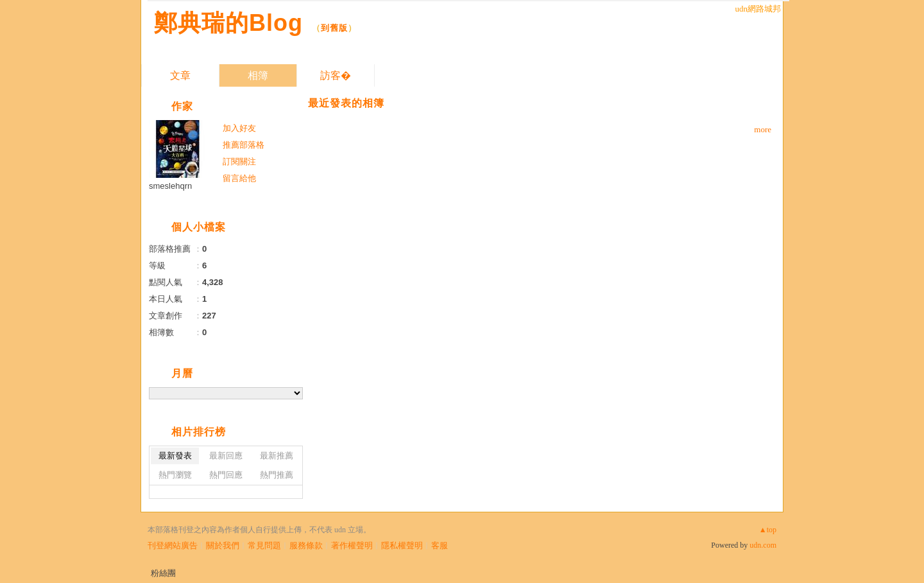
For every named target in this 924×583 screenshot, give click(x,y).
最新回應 (226, 456)
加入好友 (239, 128)
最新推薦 (277, 456)
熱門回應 (226, 475)
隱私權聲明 (402, 545)
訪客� (336, 75)
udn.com (763, 545)
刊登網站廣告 (173, 545)
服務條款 (306, 545)
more (763, 129)
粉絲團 (163, 573)
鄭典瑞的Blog (228, 23)
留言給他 (239, 178)
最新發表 (175, 456)
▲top (768, 530)
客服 (440, 545)
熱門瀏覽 (175, 475)
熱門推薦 (277, 475)
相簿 (258, 75)
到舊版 (334, 28)
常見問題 (264, 545)
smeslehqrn (170, 186)
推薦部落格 (244, 145)
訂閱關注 (239, 161)
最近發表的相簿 (346, 103)
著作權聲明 (352, 545)
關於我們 (223, 545)
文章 (180, 75)
